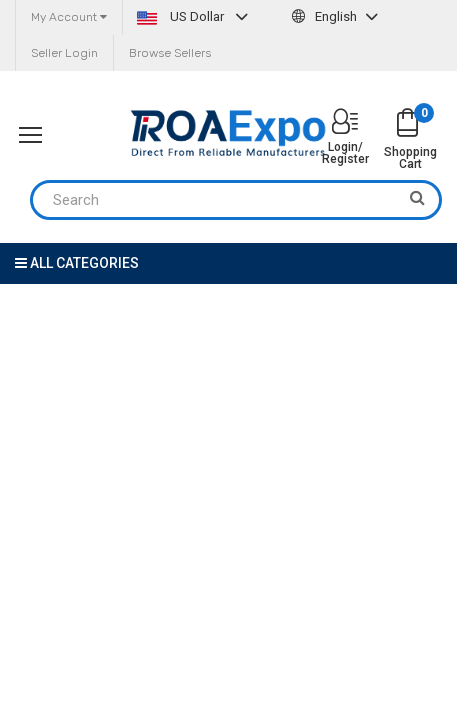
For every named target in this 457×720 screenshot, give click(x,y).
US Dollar (195, 16)
